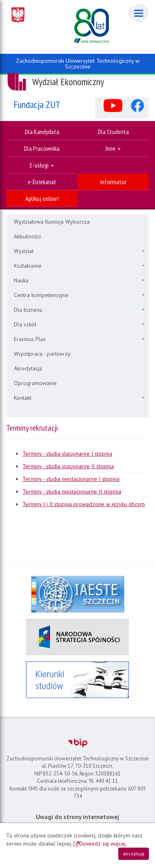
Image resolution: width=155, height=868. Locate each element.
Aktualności (27, 236)
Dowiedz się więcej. (103, 844)
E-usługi (42, 165)
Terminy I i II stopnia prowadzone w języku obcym (84, 504)
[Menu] (139, 13)
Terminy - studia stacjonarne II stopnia (68, 466)
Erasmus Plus (79, 339)
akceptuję (134, 854)
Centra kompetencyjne (79, 295)
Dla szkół (79, 324)
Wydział (79, 251)
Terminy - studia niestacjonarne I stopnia (71, 479)
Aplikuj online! (42, 198)
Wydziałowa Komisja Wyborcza (52, 222)
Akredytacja (28, 368)
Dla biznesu (79, 310)
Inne (113, 148)
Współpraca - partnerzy (42, 354)
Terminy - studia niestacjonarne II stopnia (72, 491)
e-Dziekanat (42, 182)
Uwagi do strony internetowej (77, 817)
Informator (113, 182)
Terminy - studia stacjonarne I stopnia (67, 454)
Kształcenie (79, 266)
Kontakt (79, 398)
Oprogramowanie (35, 383)
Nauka (79, 280)
